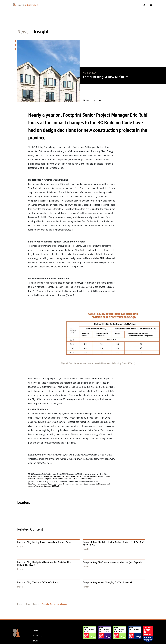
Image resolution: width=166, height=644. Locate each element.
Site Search (144, 5)
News (23, 32)
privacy (36, 641)
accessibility (38, 636)
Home (20, 604)
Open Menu (151, 5)
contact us (37, 630)
